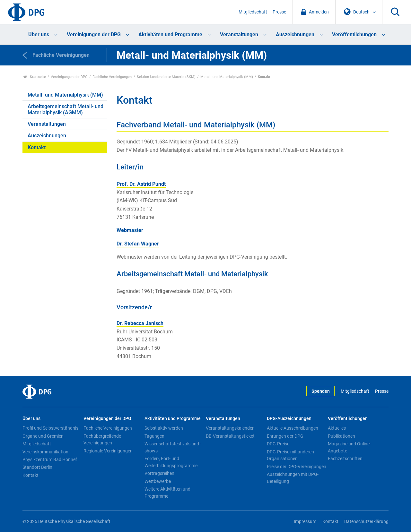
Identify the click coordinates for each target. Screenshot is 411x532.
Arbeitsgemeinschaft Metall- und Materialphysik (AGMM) (66, 109)
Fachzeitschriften (345, 459)
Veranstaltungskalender (230, 428)
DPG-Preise (278, 444)
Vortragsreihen (159, 473)
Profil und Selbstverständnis (50, 428)
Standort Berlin (37, 467)
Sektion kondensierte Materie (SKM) (166, 77)
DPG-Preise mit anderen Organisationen (290, 455)
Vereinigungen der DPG (94, 34)
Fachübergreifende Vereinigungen (102, 440)
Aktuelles (337, 428)
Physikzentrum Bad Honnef (50, 459)
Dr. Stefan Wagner (138, 244)
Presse (279, 12)
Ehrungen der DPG (285, 436)
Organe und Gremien (43, 436)
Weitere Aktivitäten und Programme (167, 493)
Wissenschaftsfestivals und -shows (173, 447)
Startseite (35, 77)
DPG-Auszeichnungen (289, 419)
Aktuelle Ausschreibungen (293, 428)
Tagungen (154, 436)
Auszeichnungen (295, 34)
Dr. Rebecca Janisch (140, 323)
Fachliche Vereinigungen (112, 77)
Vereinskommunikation (45, 452)
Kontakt (37, 147)
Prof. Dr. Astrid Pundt (141, 184)
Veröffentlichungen (354, 34)
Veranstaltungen (239, 34)
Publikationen (341, 436)
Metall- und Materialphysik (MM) (227, 77)
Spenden (321, 391)
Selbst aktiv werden (164, 428)
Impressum (305, 522)
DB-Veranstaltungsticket (230, 436)
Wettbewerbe (158, 481)
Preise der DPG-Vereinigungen (297, 467)
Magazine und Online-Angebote (349, 447)
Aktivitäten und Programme (170, 34)
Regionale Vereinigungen (108, 451)
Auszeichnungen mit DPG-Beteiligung (293, 478)
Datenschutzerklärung (366, 522)
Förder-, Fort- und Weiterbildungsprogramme (171, 462)
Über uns (39, 34)
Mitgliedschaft (253, 12)
